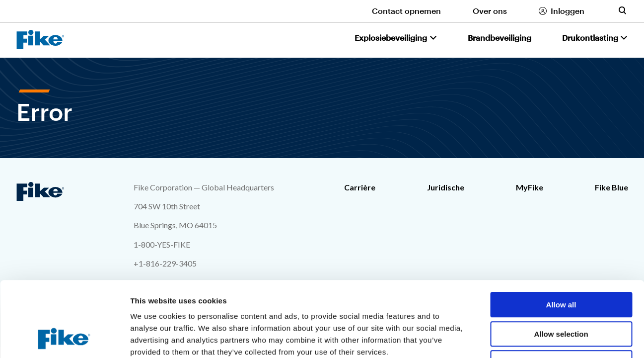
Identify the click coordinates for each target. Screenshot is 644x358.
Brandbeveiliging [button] (500, 38)
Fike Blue (611, 187)
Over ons (490, 11)
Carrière (360, 187)
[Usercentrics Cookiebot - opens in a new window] (64, 339)
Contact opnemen (406, 11)
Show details (521, 338)
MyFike (530, 187)
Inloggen (568, 11)
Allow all (561, 236)
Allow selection (561, 266)
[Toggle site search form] (622, 10)
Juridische (446, 187)
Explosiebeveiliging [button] (391, 38)
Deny (561, 295)
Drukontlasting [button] (590, 38)
